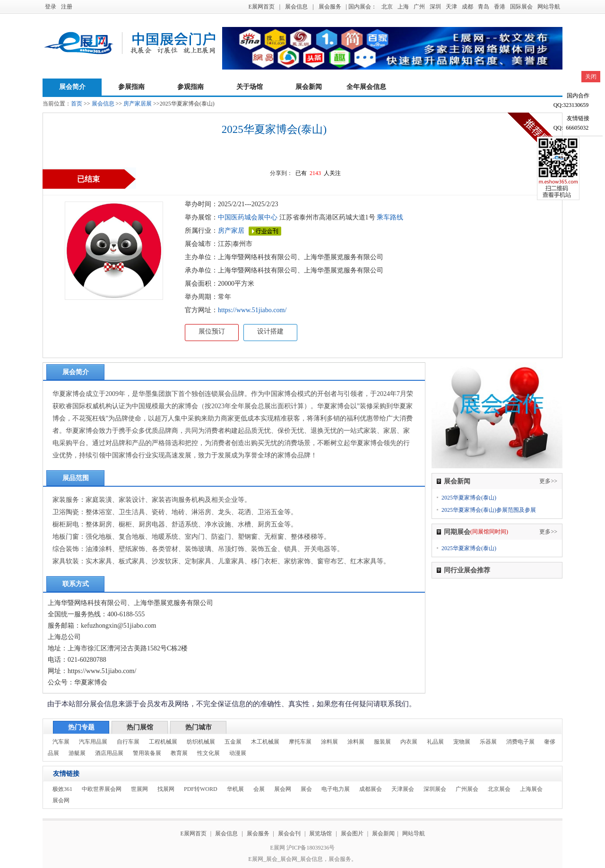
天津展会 (403, 789)
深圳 (435, 7)
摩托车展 (300, 742)
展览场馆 (320, 833)
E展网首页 (261, 7)
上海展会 (531, 789)
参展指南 (131, 87)
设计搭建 (270, 331)
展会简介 (72, 87)
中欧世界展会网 (102, 789)
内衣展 (409, 742)
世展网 (139, 789)
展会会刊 (289, 833)
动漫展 (238, 753)
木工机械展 (265, 742)
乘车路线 (389, 217)
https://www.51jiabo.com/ (252, 310)
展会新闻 (309, 87)
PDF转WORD (201, 789)
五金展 (233, 742)
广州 (419, 7)
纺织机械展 (201, 742)
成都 (467, 7)
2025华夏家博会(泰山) (469, 498)
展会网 (283, 789)
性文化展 (208, 753)
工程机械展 (163, 742)
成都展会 (371, 789)
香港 (500, 7)
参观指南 (190, 87)
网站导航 (549, 7)
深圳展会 (435, 789)
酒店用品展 (109, 753)
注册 (67, 7)
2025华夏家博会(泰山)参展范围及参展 (489, 510)
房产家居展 (138, 104)
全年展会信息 (366, 87)
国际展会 (521, 7)
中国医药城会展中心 (248, 217)
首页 (77, 104)
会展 (259, 789)
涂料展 (329, 742)
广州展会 (467, 789)
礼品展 (435, 742)
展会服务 (330, 7)
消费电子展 (520, 742)
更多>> (548, 481)
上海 (403, 7)
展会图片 (353, 833)
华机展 (235, 789)
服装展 (382, 742)
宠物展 (462, 742)
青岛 (484, 7)
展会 (306, 789)
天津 (451, 7)
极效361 (62, 789)
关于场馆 (250, 87)
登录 (51, 7)
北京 (387, 7)
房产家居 (231, 231)
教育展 (179, 753)
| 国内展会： (361, 7)
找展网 (166, 789)
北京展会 (499, 789)
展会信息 (296, 7)
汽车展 (61, 742)
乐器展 (488, 742)
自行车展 (128, 742)
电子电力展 (336, 789)
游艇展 (77, 753)
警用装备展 (147, 753)
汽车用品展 (93, 742)
